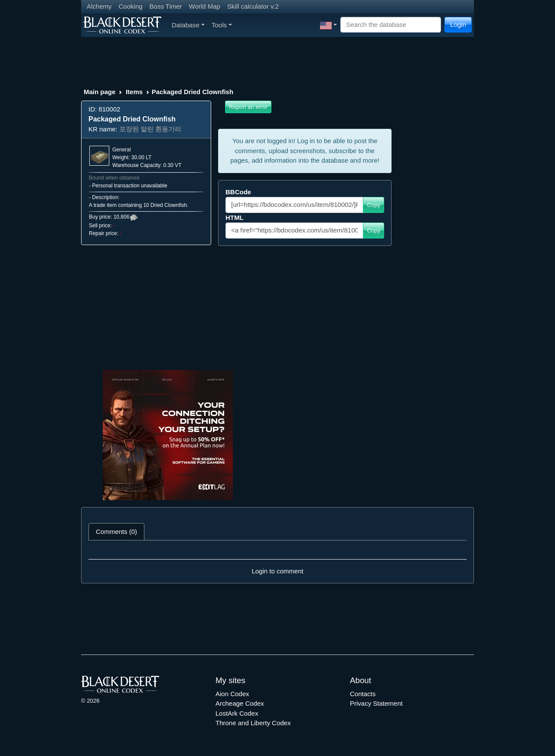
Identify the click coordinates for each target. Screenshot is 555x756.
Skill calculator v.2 (253, 6)
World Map (205, 6)
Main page (100, 92)
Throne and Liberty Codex (253, 723)
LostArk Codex (237, 713)
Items (134, 92)
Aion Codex (232, 694)
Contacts (363, 694)
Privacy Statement (376, 703)
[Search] (391, 25)
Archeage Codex (240, 703)
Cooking (131, 6)
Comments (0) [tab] (116, 532)
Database (188, 25)
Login (458, 25)
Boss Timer (166, 6)
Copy (374, 205)
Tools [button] (222, 25)
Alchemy (99, 6)
